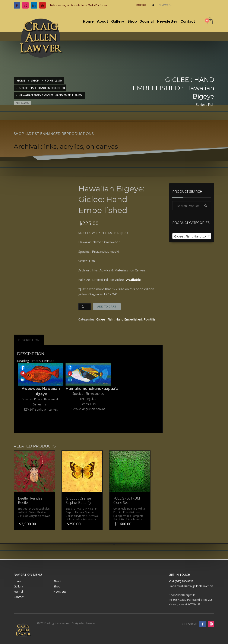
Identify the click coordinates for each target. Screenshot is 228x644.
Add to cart (107, 307)
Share (23, 368)
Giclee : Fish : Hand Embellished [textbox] (193, 236)
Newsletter (61, 592)
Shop (57, 586)
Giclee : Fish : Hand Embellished (119, 319)
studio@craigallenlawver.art (195, 586)
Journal (18, 592)
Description (29, 340)
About (57, 581)
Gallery (18, 586)
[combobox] (192, 236)
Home (18, 581)
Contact (19, 597)
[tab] (29, 340)
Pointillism (151, 319)
